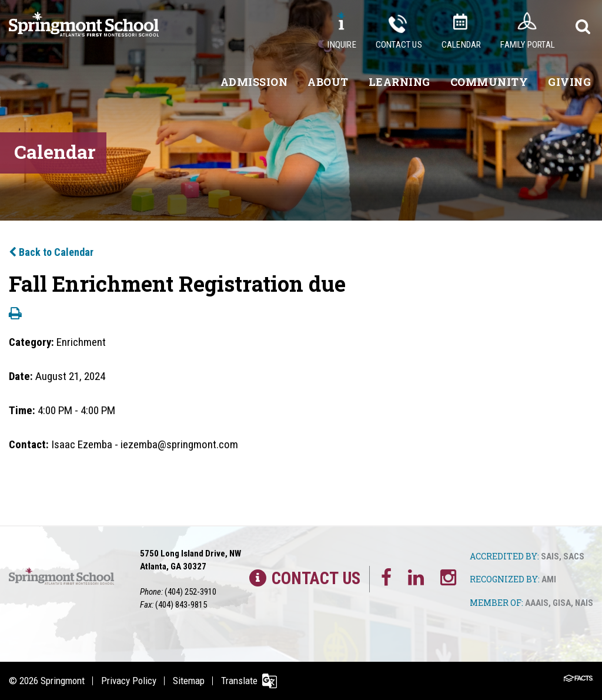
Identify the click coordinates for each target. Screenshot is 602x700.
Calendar (461, 45)
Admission (254, 82)
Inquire (342, 45)
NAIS (584, 603)
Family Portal (528, 45)
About (328, 82)
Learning (399, 82)
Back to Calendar (51, 252)
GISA (562, 603)
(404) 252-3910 (190, 592)
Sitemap (189, 681)
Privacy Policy (129, 681)
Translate (239, 681)
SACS (574, 556)
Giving (569, 82)
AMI (549, 579)
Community (489, 82)
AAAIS (537, 603)
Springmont (63, 681)
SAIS (550, 556)
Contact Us (399, 45)
